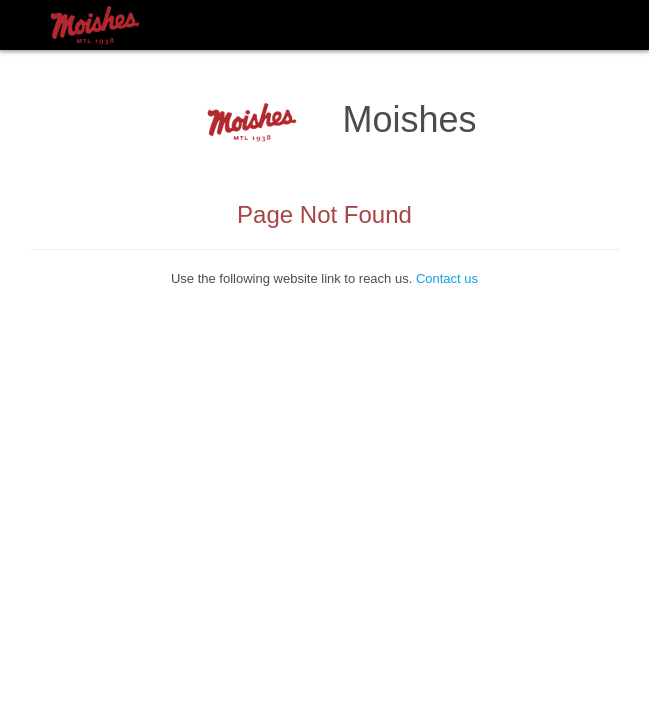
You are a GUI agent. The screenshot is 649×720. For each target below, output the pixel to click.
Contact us (447, 278)
